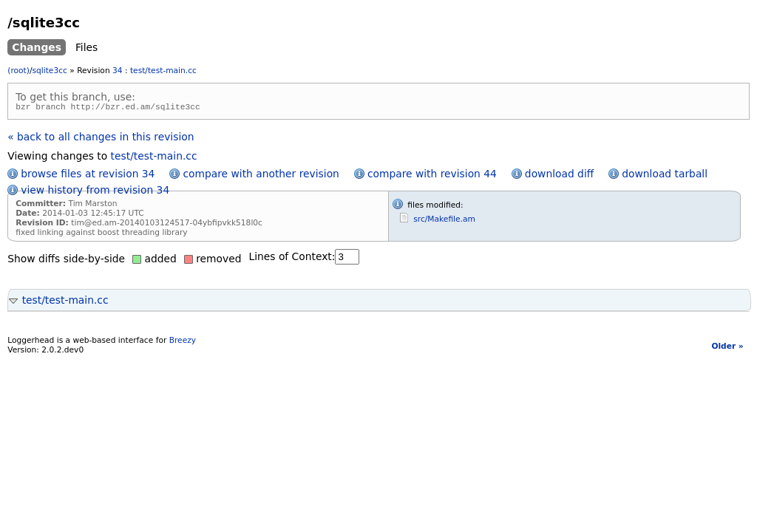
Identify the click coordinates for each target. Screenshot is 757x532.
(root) (18, 71)
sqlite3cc (49, 71)
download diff (559, 176)
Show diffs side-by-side (66, 261)
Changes (37, 47)
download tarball (665, 176)
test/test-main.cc (163, 71)
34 (118, 71)
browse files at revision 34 (88, 176)
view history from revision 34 (95, 192)
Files (86, 47)
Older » (727, 348)
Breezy (183, 342)
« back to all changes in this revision (101, 139)
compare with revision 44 (432, 176)
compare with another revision (261, 176)
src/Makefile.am (444, 221)
